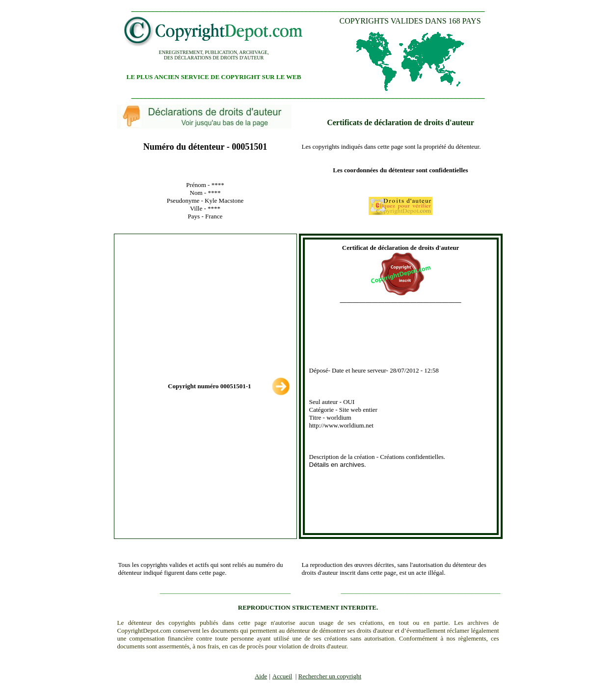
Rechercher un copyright (330, 676)
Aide (261, 676)
